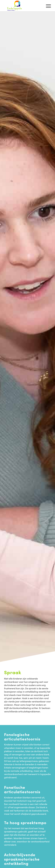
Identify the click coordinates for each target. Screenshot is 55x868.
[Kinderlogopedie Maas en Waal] (23, 6)
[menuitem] (47, 6)
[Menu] (47, 6)
